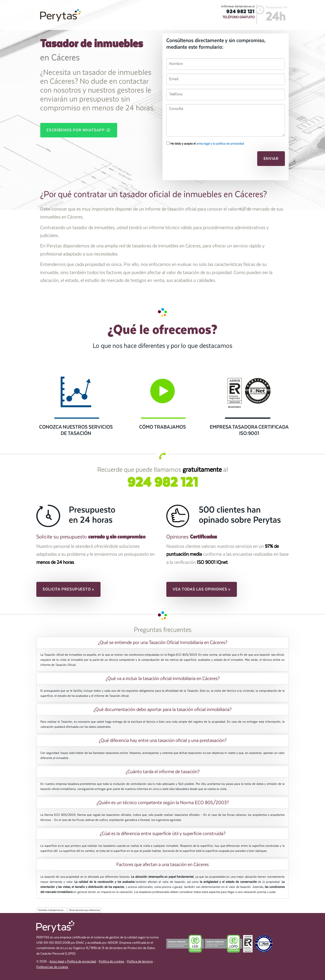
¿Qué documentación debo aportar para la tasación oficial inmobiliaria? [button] (162, 709)
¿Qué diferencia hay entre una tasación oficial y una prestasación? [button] (163, 740)
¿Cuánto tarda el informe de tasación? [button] (163, 772)
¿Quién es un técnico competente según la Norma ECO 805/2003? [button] (163, 803)
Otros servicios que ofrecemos (84, 910)
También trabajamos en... (51, 910)
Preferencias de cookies (52, 967)
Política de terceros (140, 962)
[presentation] (201, 160)
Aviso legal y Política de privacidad (73, 962)
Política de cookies (111, 962)
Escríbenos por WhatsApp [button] (79, 130)
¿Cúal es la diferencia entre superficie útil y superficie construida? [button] (163, 834)
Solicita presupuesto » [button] (68, 589)
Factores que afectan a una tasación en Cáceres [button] (162, 865)
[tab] (162, 643)
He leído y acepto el (205, 143)
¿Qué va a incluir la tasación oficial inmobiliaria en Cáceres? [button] (163, 679)
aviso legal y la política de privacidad (220, 144)
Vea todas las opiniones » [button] (202, 589)
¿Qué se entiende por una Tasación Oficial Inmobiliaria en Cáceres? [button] (163, 643)
